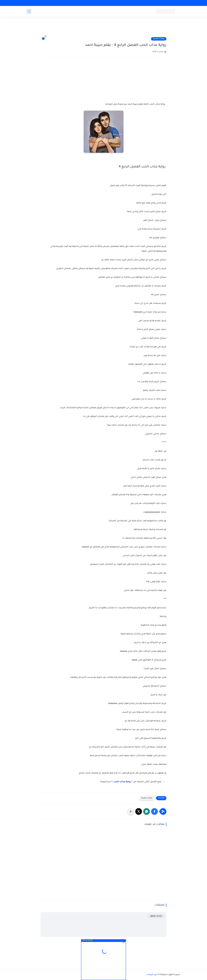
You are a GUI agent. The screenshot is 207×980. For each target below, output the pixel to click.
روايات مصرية (159, 39)
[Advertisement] (103, 28)
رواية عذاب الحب (122, 782)
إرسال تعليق (156, 916)
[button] (154, 811)
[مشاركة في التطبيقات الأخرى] (131, 811)
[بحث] (29, 11)
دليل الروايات (152, 975)
